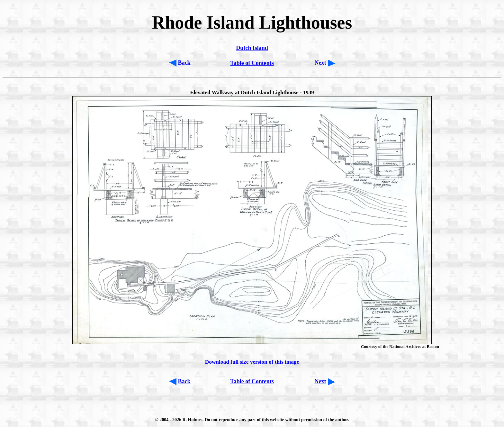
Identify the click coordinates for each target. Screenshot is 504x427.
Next (320, 63)
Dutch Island (252, 48)
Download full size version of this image (252, 362)
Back (184, 63)
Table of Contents (252, 63)
